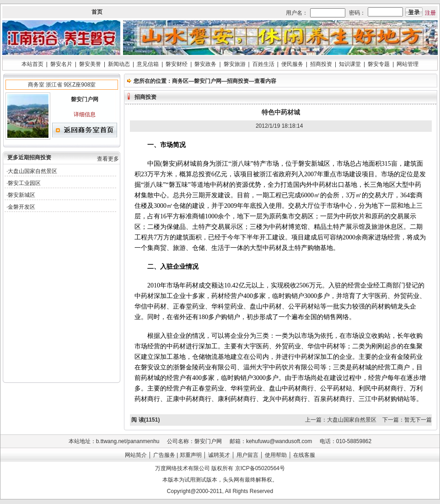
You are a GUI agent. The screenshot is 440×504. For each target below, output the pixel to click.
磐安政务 (205, 64)
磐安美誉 (90, 64)
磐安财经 (177, 64)
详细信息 (85, 114)
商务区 (180, 81)
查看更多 (108, 159)
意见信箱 (148, 64)
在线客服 (304, 455)
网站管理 (408, 64)
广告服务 (164, 455)
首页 (97, 12)
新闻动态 (119, 64)
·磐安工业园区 (24, 183)
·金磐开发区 (21, 207)
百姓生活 (263, 64)
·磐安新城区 (21, 195)
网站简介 (136, 455)
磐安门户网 (208, 81)
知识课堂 (350, 64)
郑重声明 (191, 455)
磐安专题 (379, 64)
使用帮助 (276, 455)
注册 (430, 13)
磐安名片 (61, 64)
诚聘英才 (219, 455)
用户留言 (247, 455)
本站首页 (32, 64)
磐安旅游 (235, 64)
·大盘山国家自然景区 (32, 171)
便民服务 (292, 64)
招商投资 (321, 64)
